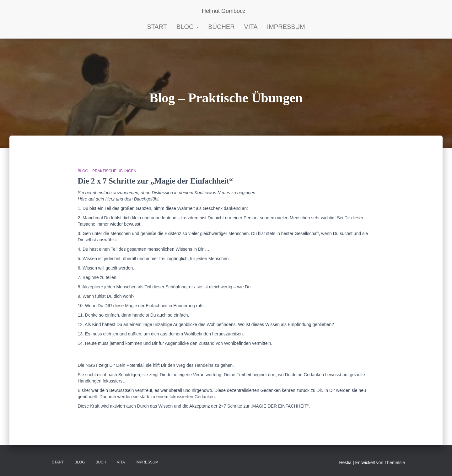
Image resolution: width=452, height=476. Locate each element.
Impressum (286, 27)
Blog (188, 27)
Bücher (221, 27)
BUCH (101, 462)
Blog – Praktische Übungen (107, 171)
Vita (251, 27)
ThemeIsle (395, 463)
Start (58, 462)
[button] (197, 27)
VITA (121, 462)
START (157, 27)
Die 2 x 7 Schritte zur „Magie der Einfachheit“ (159, 181)
